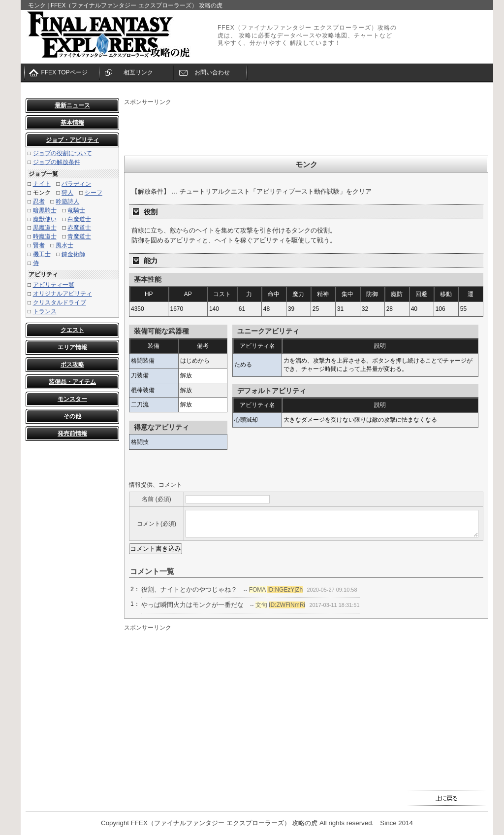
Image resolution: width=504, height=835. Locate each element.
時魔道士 (45, 236)
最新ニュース (72, 105)
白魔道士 (79, 219)
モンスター (72, 399)
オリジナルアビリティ (63, 294)
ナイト (42, 184)
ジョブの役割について (63, 153)
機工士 (42, 254)
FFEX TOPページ (64, 72)
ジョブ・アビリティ (72, 140)
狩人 (67, 193)
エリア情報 (72, 347)
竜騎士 (76, 210)
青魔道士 (79, 236)
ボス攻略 (72, 365)
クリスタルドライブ (60, 302)
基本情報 (72, 123)
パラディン (76, 184)
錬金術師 (73, 254)
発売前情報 (72, 434)
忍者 (39, 201)
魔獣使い (45, 219)
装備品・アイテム (72, 382)
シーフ (94, 193)
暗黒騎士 (45, 210)
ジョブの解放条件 (57, 162)
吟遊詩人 (67, 201)
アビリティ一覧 (54, 285)
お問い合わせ (212, 72)
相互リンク (138, 72)
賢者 (39, 245)
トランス (45, 311)
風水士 (64, 245)
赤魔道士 (79, 228)
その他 (72, 416)
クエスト (72, 330)
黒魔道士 (45, 228)
